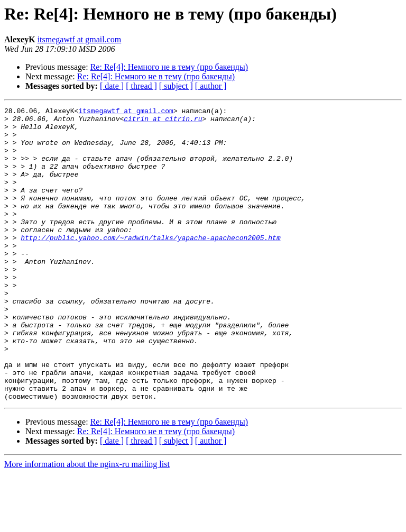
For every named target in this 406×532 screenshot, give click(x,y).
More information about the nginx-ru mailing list (87, 523)
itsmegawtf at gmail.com (80, 39)
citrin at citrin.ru (163, 122)
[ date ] (112, 86)
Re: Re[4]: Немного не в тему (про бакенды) (169, 67)
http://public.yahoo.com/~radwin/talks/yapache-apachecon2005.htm (150, 264)
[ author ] (211, 86)
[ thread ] (141, 86)
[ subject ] (176, 86)
